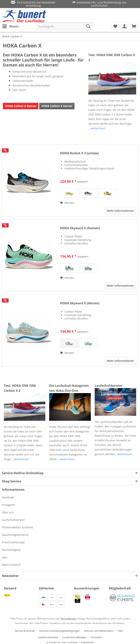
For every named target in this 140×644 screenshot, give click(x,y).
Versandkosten (68, 619)
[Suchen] (88, 26)
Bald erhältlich (11, 565)
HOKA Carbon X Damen (21, 106)
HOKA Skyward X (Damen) (80, 228)
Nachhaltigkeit (11, 550)
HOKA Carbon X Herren (57, 106)
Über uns (8, 512)
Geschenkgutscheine (15, 535)
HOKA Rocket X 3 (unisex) (79, 153)
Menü (10, 26)
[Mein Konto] (124, 26)
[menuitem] (10, 26)
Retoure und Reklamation (99, 631)
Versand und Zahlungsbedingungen (60, 631)
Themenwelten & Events (17, 527)
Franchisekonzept (13, 542)
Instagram (8, 505)
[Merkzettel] (115, 26)
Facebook (8, 497)
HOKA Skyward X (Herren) (80, 303)
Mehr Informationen (120, 211)
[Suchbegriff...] (65, 26)
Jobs (5, 557)
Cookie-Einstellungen (74, 637)
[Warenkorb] (134, 26)
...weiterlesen (97, 128)
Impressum (87, 642)
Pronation (96, 637)
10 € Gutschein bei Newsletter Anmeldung (33, 4)
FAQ (120, 631)
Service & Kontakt (25, 631)
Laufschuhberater (109, 386)
